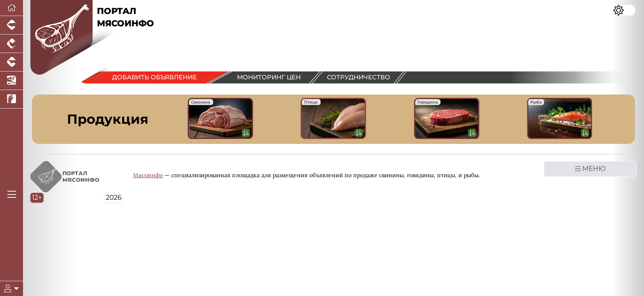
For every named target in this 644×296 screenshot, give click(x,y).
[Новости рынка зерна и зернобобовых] (11, 99)
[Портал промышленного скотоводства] (11, 62)
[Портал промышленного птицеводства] (11, 44)
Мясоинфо (148, 175)
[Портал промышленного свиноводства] (11, 25)
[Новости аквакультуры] (11, 81)
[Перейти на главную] (11, 8)
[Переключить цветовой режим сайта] (624, 10)
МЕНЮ (590, 169)
